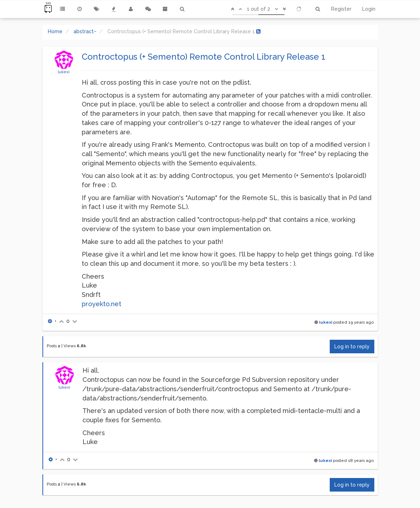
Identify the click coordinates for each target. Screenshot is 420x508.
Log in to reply (352, 347)
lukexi (64, 72)
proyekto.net (102, 304)
